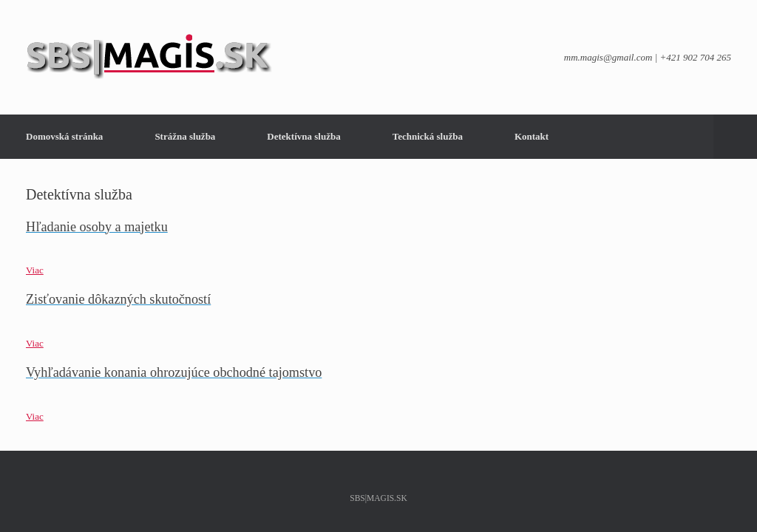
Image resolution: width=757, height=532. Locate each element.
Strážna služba (185, 136)
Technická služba (428, 136)
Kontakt (532, 136)
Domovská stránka (64, 136)
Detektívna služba (303, 136)
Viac (35, 270)
